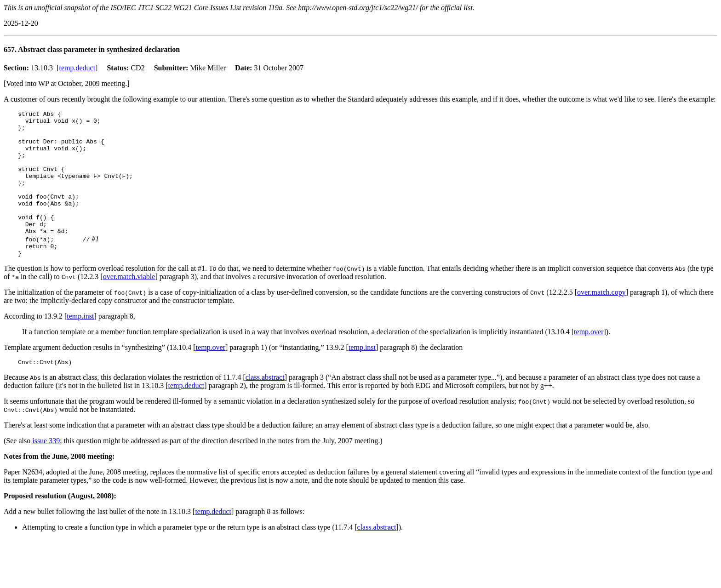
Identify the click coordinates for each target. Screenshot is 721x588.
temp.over (589, 359)
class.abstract (265, 406)
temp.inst (80, 344)
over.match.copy (601, 320)
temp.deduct (77, 68)
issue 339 (46, 470)
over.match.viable (129, 304)
